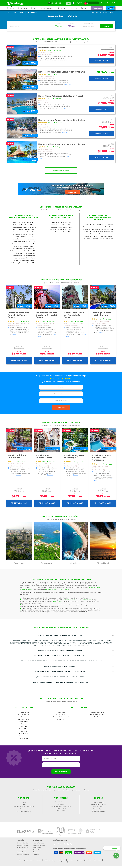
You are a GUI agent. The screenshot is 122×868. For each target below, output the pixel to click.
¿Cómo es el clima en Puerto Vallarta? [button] (79, 666)
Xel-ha (24, 805)
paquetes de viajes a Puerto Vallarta (57, 589)
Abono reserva (98, 860)
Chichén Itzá (24, 809)
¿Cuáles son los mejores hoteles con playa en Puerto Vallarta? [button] (74, 656)
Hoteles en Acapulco (23, 854)
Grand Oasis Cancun (61, 802)
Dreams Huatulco (98, 802)
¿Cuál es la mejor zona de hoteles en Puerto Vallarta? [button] (76, 650)
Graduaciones (37, 848)
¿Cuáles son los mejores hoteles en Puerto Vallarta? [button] (76, 636)
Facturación (71, 860)
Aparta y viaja (55, 862)
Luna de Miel (37, 850)
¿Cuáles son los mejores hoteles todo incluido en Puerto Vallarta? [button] (73, 682)
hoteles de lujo (87, 600)
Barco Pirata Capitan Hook (24, 811)
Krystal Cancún (61, 811)
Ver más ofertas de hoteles (61, 170)
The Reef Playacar (98, 809)
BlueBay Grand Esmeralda (98, 805)
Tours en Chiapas (22, 852)
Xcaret (24, 802)
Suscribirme (61, 772)
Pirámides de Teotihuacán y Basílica (24, 807)
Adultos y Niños (89, 23)
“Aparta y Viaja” (57, 601)
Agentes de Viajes (81, 860)
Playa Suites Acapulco (98, 811)
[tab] (61, 636)
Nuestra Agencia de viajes (26, 860)
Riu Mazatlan (61, 804)
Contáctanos (38, 860)
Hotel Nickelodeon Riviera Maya (61, 806)
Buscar (106, 26)
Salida (72, 23)
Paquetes (36, 852)
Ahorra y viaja (65, 862)
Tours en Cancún (22, 850)
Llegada (59, 23)
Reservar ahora (102, 61)
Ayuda (90, 860)
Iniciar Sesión (94, 3)
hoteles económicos (70, 600)
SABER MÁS (61, 408)
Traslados (36, 854)
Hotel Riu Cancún (61, 808)
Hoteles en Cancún (22, 843)
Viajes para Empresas (39, 845)
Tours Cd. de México (22, 848)
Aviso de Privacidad (60, 860)
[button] (49, 8)
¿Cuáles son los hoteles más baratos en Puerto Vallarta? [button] (75, 677)
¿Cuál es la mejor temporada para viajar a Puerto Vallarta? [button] (75, 672)
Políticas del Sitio (48, 860)
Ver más (68, 60)
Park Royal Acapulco (98, 807)
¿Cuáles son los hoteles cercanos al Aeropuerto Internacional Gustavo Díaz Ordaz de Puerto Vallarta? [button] (65, 661)
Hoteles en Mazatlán (23, 845)
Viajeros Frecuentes (39, 843)
